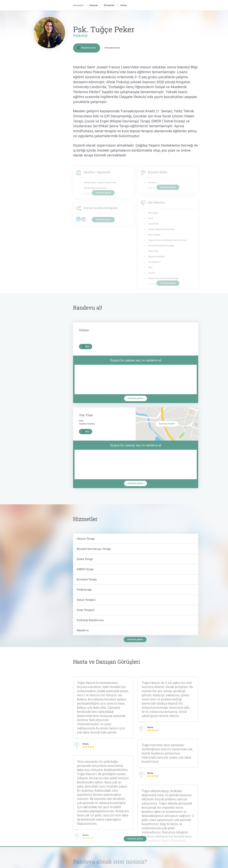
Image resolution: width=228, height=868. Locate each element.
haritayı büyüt (167, 424)
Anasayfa (78, 5)
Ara (86, 346)
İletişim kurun (112, 48)
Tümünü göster (136, 398)
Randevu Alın (87, 48)
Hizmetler (109, 5)
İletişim (94, 5)
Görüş (123, 5)
